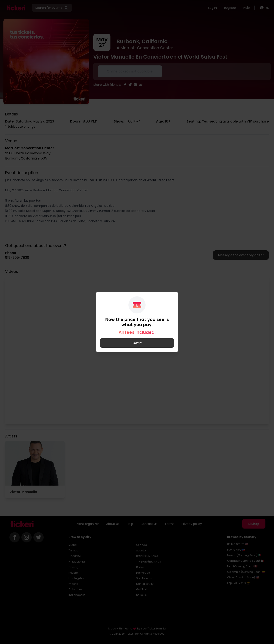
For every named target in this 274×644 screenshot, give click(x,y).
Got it (137, 343)
